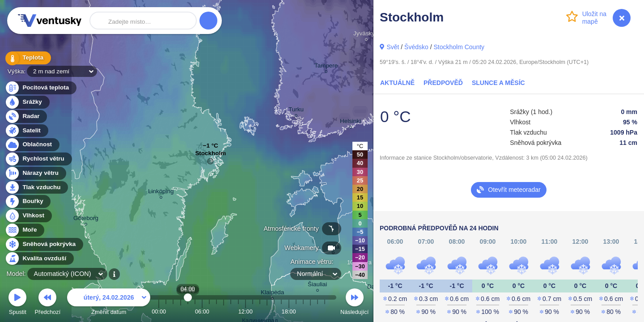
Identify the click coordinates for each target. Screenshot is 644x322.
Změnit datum (109, 303)
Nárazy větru (35, 173)
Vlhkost (28, 216)
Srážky (27, 102)
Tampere (326, 67)
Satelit (26, 131)
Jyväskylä (366, 35)
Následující (354, 303)
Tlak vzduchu (36, 188)
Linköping (161, 193)
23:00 (325, 311)
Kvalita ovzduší (39, 259)
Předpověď (443, 83)
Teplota (28, 58)
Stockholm (210, 155)
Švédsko (416, 47)
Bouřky (28, 201)
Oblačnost (32, 145)
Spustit (17, 303)
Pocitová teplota (40, 88)
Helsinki (350, 122)
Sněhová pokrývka (44, 244)
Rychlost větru (38, 159)
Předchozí (48, 303)
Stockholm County (459, 47)
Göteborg (86, 219)
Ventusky (48, 21)
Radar (26, 117)
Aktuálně (397, 83)
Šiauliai (317, 286)
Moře (25, 230)
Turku (296, 111)
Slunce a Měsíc (498, 83)
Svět (393, 47)
